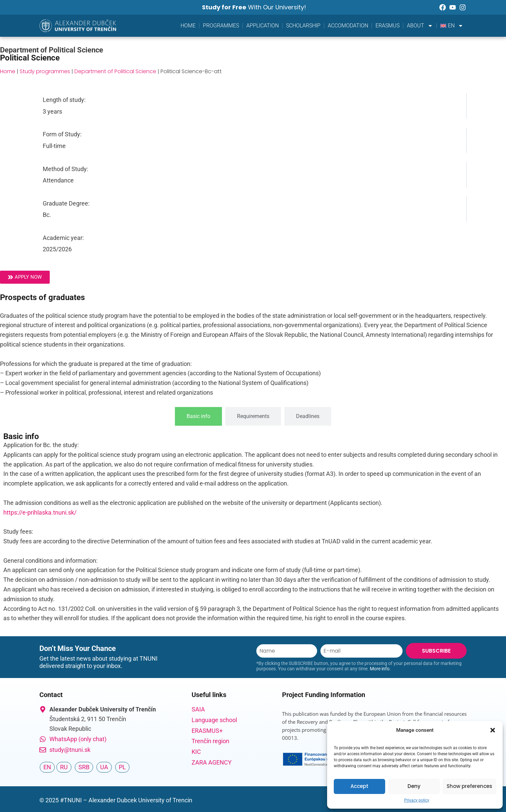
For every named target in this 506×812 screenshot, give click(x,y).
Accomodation (348, 26)
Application (263, 26)
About (420, 26)
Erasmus (388, 26)
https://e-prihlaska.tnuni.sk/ (40, 512)
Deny (414, 786)
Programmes (221, 26)
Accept (359, 786)
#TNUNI (71, 800)
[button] (493, 730)
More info (380, 669)
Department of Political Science (115, 71)
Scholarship (303, 26)
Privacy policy (417, 800)
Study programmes (45, 71)
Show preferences (469, 786)
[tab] (198, 416)
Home (188, 26)
